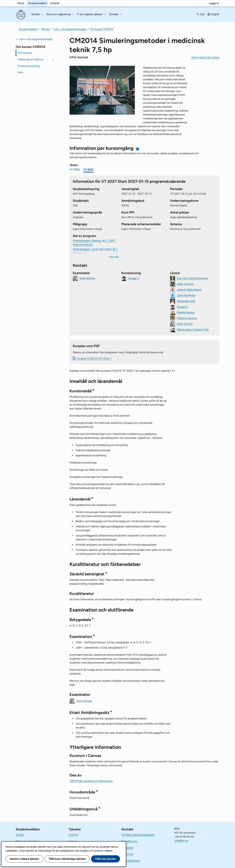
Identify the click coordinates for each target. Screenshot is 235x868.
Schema (73, 835)
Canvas (73, 841)
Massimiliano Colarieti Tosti (193, 329)
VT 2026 (74, 170)
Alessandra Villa (186, 301)
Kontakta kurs (129, 841)
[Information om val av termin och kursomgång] (138, 149)
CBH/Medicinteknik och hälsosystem (91, 781)
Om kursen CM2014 (102, 29)
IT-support (127, 848)
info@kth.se (181, 841)
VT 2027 (88, 170)
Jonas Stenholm (186, 295)
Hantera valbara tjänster (24, 859)
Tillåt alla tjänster (106, 859)
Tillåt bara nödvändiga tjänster (67, 859)
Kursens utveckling (29, 66)
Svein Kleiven (87, 278)
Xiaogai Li (134, 278)
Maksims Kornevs (187, 318)
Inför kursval (25, 53)
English (215, 14)
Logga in (214, 3)
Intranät (55, 3)
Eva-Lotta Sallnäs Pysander (192, 278)
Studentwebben (38, 3)
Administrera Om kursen (205, 57)
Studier (46, 29)
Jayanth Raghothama (189, 289)
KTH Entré (127, 854)
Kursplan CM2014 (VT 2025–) (94, 359)
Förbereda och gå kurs (30, 59)
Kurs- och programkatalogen (70, 29)
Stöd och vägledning (28, 841)
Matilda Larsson (186, 312)
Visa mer (114, 257)
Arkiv (21, 72)
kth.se (21, 3)
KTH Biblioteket (131, 861)
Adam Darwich (185, 284)
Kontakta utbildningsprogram (138, 835)
